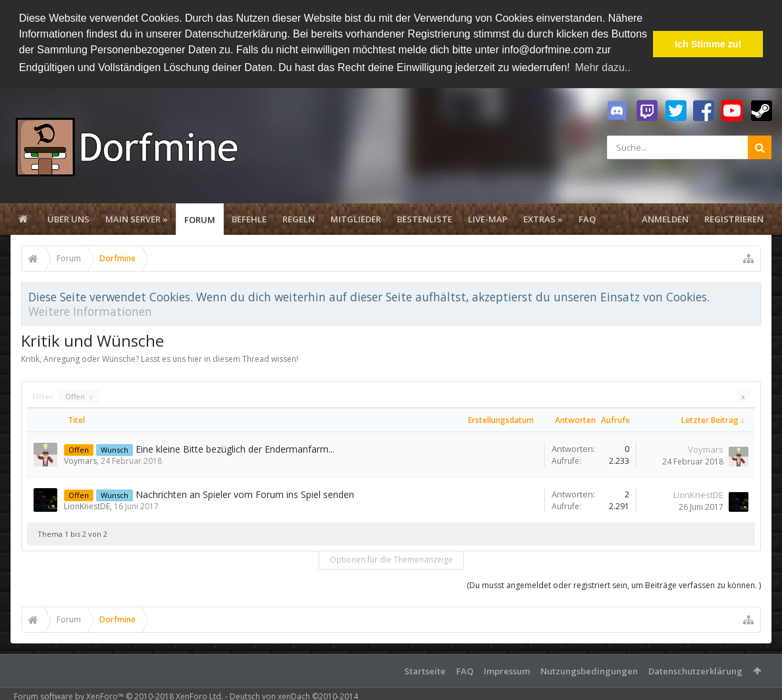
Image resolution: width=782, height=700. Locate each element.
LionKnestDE (87, 506)
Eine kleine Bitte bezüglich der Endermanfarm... (235, 449)
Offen (79, 396)
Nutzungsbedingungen (589, 671)
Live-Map (488, 219)
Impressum (507, 671)
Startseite (425, 671)
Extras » (543, 219)
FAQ (587, 219)
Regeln (299, 219)
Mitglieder (356, 219)
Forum (200, 220)
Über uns (68, 219)
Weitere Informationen (90, 311)
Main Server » (137, 219)
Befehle (249, 219)
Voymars (80, 461)
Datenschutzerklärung (695, 671)
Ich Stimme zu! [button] (708, 44)
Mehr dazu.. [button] (602, 67)
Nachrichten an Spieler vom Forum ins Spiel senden (245, 494)
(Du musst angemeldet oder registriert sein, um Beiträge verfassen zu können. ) (614, 585)
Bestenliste (425, 219)
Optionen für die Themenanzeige (391, 560)
